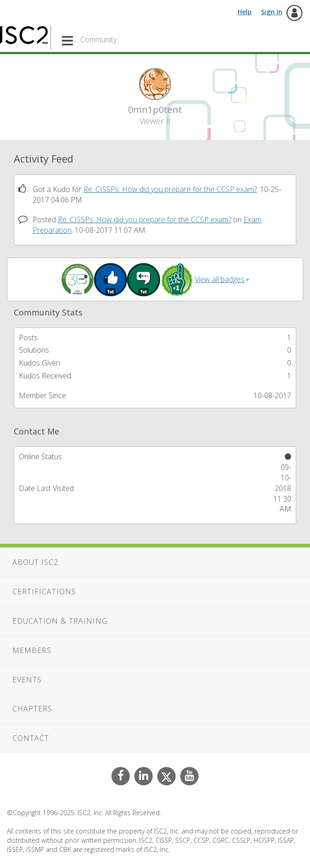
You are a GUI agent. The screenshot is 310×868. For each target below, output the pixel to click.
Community (98, 39)
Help (245, 12)
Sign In (272, 12)
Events (27, 680)
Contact (31, 738)
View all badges (220, 279)
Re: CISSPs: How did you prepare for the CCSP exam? (170, 189)
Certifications (44, 592)
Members (32, 650)
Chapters (32, 709)
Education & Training (60, 621)
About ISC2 (35, 562)
